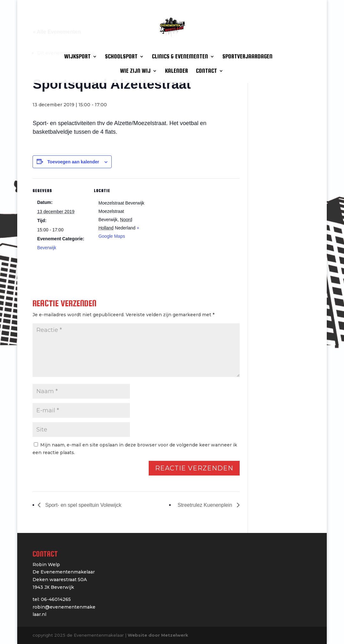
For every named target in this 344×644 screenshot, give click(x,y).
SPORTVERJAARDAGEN (247, 57)
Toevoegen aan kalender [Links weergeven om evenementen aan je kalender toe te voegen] (73, 162)
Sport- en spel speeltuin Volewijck (82, 505)
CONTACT (206, 71)
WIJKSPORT (77, 57)
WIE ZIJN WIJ (135, 71)
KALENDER (176, 71)
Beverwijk (47, 248)
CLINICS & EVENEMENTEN (180, 57)
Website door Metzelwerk (158, 635)
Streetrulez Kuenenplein (206, 505)
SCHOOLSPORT (121, 57)
